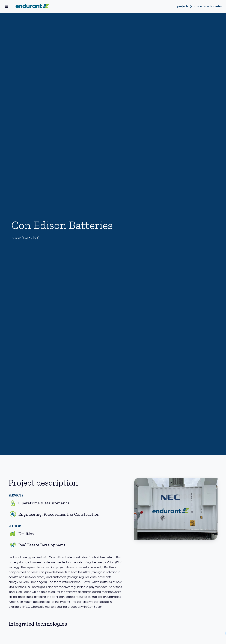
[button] (6, 6)
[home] (32, 6)
